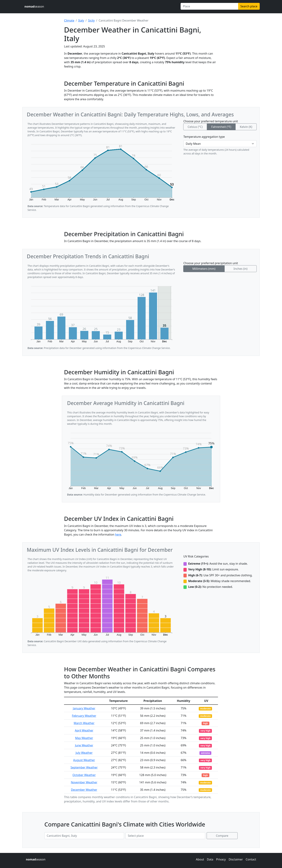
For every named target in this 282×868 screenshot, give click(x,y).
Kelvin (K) (246, 127)
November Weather (84, 782)
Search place (249, 6)
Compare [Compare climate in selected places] (222, 836)
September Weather (84, 767)
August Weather (84, 760)
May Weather (84, 738)
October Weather (84, 775)
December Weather (84, 790)
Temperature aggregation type (204, 137)
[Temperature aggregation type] (220, 144)
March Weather (84, 723)
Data (210, 859)
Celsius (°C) (195, 127)
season (34, 6)
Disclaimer (236, 859)
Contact (251, 859)
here (118, 534)
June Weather (84, 745)
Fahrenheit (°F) (221, 127)
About (200, 859)
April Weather (84, 730)
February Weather (84, 716)
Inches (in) (241, 269)
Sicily (91, 20)
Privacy (221, 859)
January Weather (84, 708)
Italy (81, 20)
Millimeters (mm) (204, 269)
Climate (69, 20)
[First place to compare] (84, 836)
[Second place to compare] (165, 836)
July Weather (84, 753)
